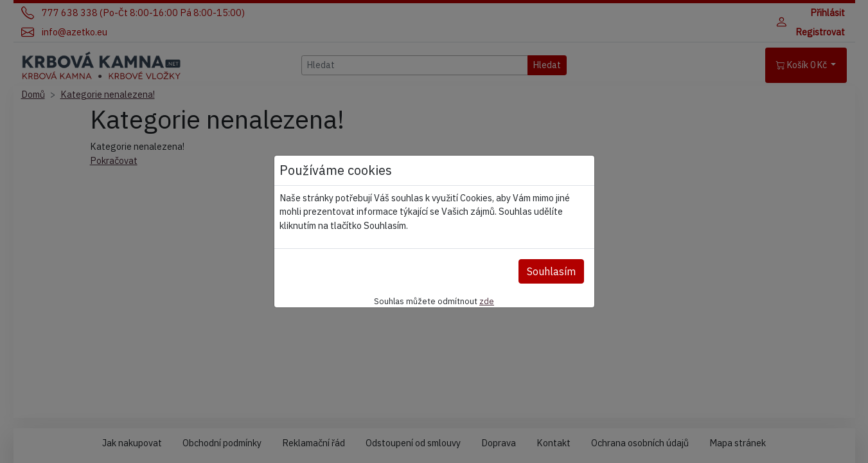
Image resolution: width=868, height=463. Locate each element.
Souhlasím (551, 271)
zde (487, 301)
